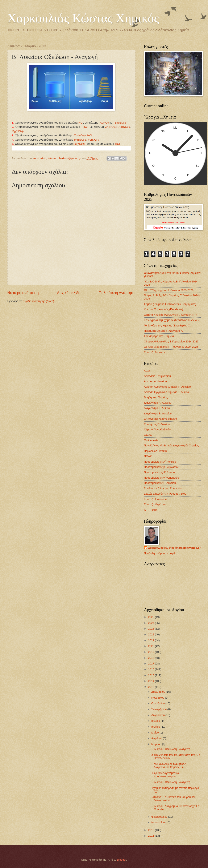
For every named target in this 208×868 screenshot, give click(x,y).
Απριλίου (157, 738)
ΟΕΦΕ (148, 435)
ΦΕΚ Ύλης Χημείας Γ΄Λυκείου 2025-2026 (169, 290)
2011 (151, 836)
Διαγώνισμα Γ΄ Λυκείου (158, 408)
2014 (151, 681)
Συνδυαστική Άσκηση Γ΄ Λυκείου (163, 488)
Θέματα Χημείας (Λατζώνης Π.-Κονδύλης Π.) (170, 315)
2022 (151, 634)
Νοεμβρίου (158, 698)
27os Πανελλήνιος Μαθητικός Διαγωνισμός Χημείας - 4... (168, 765)
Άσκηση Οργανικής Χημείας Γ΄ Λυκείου (167, 392)
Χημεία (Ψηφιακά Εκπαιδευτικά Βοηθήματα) (170, 304)
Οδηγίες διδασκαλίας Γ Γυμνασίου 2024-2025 (171, 347)
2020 (151, 646)
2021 (151, 640)
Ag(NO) (124, 127)
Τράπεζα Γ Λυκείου (155, 499)
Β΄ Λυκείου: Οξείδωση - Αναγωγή (170, 749)
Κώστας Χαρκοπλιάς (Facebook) (163, 309)
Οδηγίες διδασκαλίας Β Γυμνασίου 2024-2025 (171, 341)
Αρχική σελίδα (69, 293)
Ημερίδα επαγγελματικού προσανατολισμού (165, 775)
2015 (151, 675)
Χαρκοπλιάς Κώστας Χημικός (83, 18)
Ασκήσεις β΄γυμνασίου (157, 376)
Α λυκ (147, 371)
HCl (81, 123)
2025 (151, 617)
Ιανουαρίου (158, 822)
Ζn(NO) (111, 127)
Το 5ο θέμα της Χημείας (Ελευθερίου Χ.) (168, 325)
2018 (151, 658)
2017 (151, 664)
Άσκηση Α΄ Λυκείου (155, 381)
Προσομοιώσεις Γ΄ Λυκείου (160, 483)
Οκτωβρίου (158, 703)
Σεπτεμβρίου (159, 709)
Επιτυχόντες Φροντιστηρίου (160, 419)
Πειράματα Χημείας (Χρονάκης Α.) (164, 331)
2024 (151, 623)
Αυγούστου (158, 715)
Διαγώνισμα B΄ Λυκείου (158, 413)
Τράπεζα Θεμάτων (155, 504)
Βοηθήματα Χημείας (156, 397)
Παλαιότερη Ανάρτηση (117, 293)
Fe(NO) (94, 140)
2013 (151, 687)
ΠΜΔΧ (148, 456)
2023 (151, 629)
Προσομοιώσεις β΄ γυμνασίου (162, 467)
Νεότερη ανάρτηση (23, 293)
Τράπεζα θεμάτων (155, 352)
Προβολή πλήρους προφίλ (160, 553)
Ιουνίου (156, 727)
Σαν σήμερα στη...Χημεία (159, 336)
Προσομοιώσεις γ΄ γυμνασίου (161, 478)
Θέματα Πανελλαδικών (157, 429)
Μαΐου (155, 733)
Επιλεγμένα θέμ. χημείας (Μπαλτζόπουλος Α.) (171, 320)
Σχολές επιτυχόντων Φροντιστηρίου (165, 494)
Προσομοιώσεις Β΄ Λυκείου (160, 472)
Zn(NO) (120, 123)
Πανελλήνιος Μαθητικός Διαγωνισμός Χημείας (171, 445)
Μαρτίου (157, 744)
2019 (151, 652)
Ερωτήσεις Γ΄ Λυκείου (157, 424)
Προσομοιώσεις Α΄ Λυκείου (160, 462)
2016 (151, 669)
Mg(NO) (18, 131)
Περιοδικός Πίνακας (156, 451)
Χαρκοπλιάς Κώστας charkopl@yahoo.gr (174, 548)
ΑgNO (104, 123)
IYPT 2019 (150, 510)
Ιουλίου (156, 721)
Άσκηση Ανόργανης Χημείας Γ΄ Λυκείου (167, 387)
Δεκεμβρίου (159, 692)
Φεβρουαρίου (160, 817)
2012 (151, 830)
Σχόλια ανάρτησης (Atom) (39, 301)
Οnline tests (151, 440)
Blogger (122, 860)
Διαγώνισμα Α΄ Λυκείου (158, 403)
